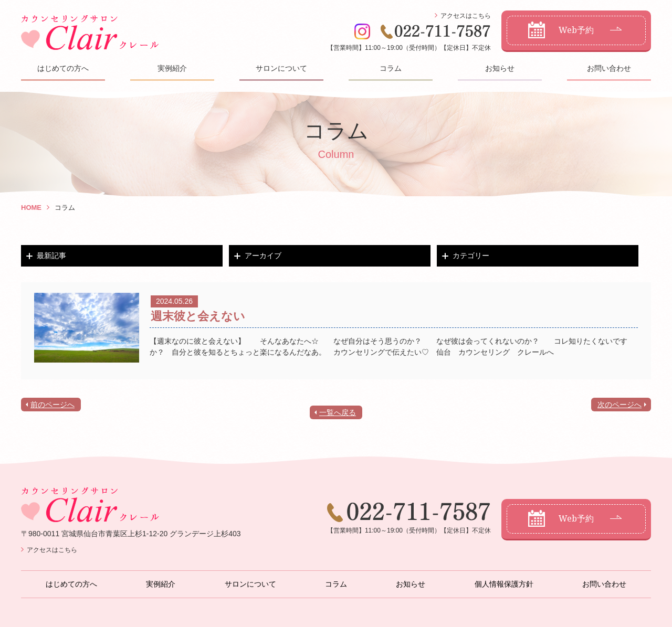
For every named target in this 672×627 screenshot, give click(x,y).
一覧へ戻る (338, 412)
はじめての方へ (63, 68)
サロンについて (281, 68)
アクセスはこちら (466, 16)
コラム (391, 68)
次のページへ (619, 405)
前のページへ (52, 405)
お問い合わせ (609, 68)
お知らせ (500, 68)
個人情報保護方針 (504, 584)
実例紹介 (172, 68)
